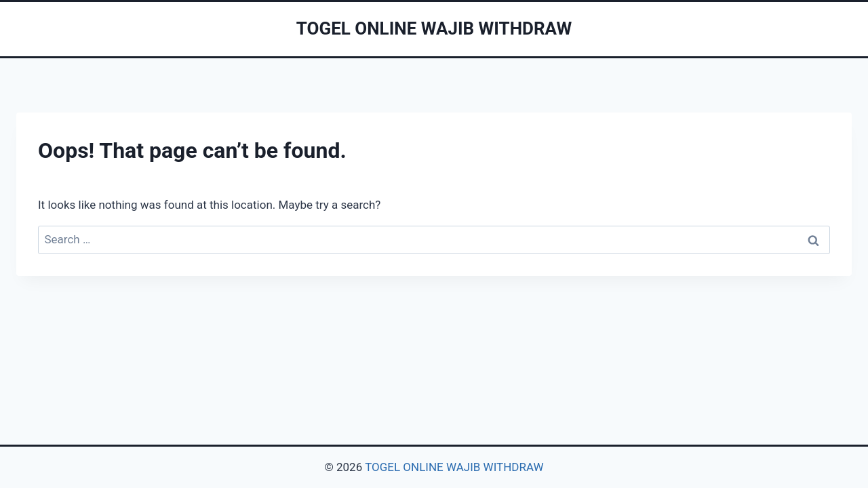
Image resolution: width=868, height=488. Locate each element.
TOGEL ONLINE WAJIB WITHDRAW (454, 467)
